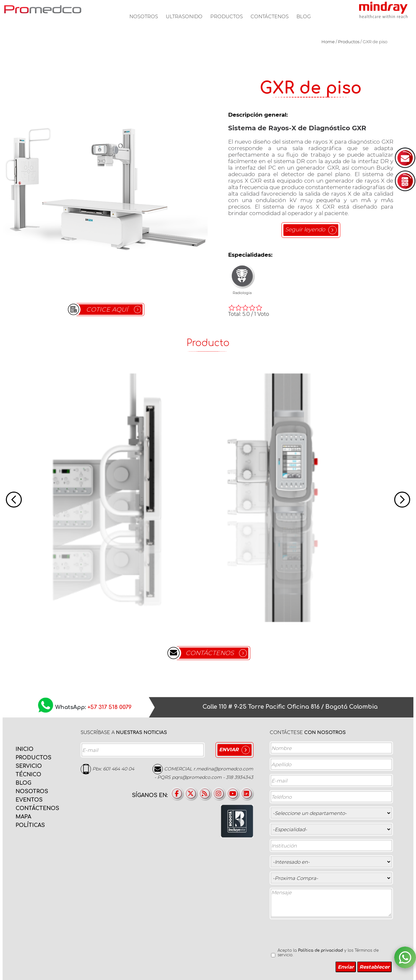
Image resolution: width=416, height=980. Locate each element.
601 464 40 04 (119, 769)
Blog (304, 16)
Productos (227, 16)
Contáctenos (270, 16)
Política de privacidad (320, 950)
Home (328, 42)
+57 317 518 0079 (110, 708)
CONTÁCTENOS (210, 653)
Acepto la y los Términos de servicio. (328, 953)
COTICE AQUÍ (107, 309)
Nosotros (144, 16)
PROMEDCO (43, 9)
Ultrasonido (184, 16)
